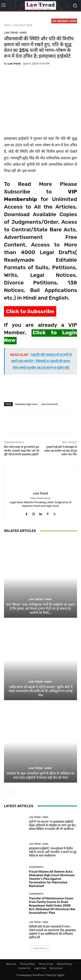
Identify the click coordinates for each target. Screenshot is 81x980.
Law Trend (14, 64)
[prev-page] (6, 792)
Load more (41, 948)
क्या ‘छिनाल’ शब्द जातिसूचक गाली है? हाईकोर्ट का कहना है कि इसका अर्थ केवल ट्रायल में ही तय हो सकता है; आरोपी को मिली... (40, 609)
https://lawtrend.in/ (40, 498)
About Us (11, 964)
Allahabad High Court (26, 404)
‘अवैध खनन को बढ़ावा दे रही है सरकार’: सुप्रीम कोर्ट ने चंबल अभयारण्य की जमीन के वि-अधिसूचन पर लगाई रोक (40, 691)
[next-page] (13, 792)
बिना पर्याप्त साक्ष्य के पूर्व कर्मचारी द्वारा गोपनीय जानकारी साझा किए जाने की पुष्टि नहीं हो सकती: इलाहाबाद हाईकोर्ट (22, 451)
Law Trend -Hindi (23, 25)
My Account (56, 968)
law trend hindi (50, 404)
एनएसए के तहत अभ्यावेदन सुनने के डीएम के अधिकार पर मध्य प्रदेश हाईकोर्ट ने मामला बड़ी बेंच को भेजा (40, 775)
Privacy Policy (27, 964)
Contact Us (24, 968)
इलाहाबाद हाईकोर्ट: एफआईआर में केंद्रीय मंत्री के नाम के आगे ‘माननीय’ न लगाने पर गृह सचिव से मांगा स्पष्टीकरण (53, 852)
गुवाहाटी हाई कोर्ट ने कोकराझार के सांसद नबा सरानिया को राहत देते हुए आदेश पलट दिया (61, 451)
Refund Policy (64, 964)
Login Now (40, 968)
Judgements (36, 867)
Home (7, 25)
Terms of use (46, 964)
